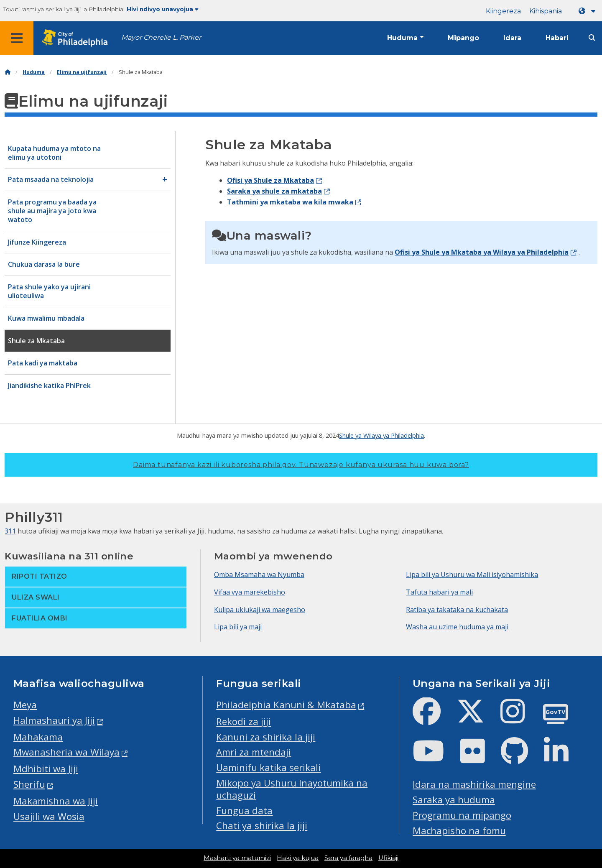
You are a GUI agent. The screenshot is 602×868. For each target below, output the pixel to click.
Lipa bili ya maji (238, 627)
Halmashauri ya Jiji (54, 720)
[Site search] (592, 38)
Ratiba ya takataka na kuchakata (457, 610)
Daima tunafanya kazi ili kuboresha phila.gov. (301, 465)
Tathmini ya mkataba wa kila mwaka (290, 202)
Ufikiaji (388, 858)
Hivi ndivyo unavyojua (163, 9)
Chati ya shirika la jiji (262, 826)
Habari (557, 38)
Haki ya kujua (298, 858)
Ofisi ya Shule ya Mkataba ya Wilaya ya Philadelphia (482, 252)
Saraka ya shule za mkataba (274, 191)
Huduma (402, 38)
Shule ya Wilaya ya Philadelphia (381, 435)
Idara (512, 38)
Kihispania (546, 11)
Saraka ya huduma (454, 800)
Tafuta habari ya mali (439, 592)
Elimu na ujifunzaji (82, 72)
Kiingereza (503, 11)
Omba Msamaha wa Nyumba (259, 574)
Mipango (463, 38)
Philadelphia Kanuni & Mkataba (286, 705)
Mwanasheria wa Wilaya (66, 752)
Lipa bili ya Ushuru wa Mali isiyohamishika (472, 574)
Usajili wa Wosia (49, 816)
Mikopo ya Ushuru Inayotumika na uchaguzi (292, 789)
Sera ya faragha (348, 858)
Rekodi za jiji (244, 721)
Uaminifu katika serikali (268, 767)
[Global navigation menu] (17, 38)
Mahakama (38, 737)
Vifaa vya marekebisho (250, 592)
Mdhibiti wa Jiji (46, 769)
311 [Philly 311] (10, 531)
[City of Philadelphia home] (77, 38)
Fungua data (244, 811)
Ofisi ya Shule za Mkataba (270, 180)
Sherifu (29, 784)
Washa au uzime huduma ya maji (457, 627)
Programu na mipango (462, 815)
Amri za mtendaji (254, 752)
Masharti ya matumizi (237, 858)
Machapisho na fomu (459, 831)
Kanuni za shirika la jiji (266, 737)
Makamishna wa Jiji (56, 801)
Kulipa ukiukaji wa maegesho (260, 610)
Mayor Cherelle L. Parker (161, 37)
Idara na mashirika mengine (474, 784)
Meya (25, 705)
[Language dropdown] (589, 11)
